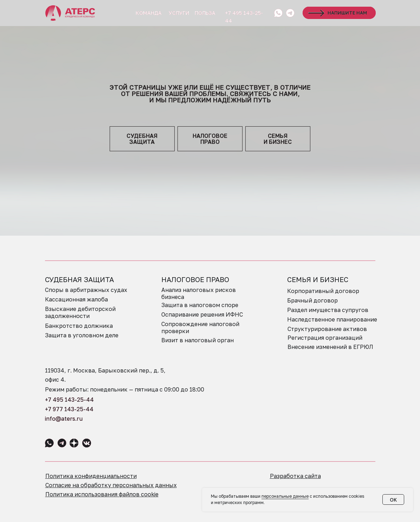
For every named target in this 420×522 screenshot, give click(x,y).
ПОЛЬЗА (205, 13)
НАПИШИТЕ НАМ (347, 13)
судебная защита (142, 139)
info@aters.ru (64, 419)
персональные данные (285, 496)
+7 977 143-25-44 (69, 409)
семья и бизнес (278, 139)
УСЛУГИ (179, 13)
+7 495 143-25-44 (69, 400)
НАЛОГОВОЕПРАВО (210, 139)
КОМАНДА (149, 13)
